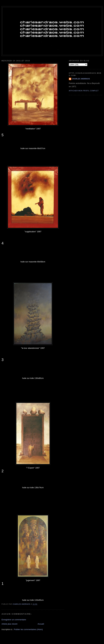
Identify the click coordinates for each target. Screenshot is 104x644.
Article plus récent (9, 624)
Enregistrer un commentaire (14, 620)
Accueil (41, 624)
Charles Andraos (81, 79)
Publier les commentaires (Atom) (28, 629)
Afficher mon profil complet (84, 91)
